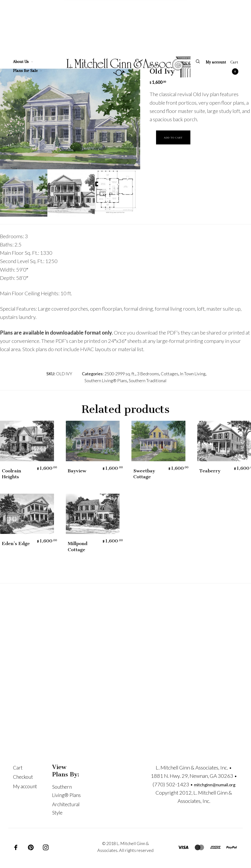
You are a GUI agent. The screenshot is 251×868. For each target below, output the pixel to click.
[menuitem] (26, 62)
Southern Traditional (148, 380)
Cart (18, 768)
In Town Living (193, 374)
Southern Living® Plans (106, 380)
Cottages (170, 374)
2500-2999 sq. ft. (120, 374)
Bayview (77, 471)
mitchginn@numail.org (215, 785)
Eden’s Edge (16, 544)
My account (25, 786)
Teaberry (210, 471)
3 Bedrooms (148, 374)
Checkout (23, 777)
